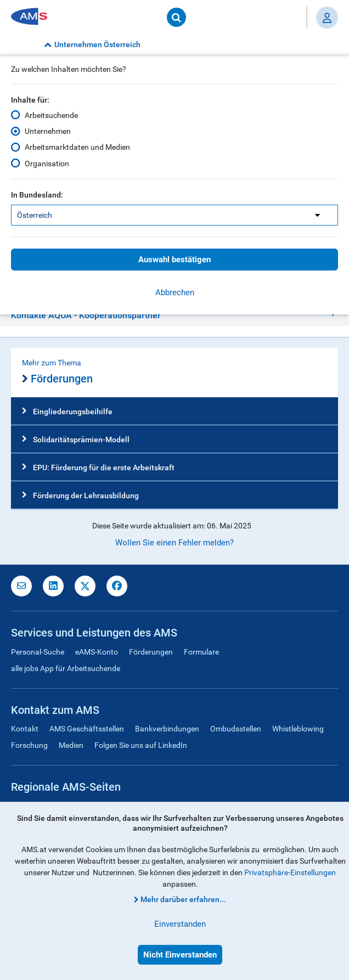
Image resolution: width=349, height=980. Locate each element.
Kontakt (25, 729)
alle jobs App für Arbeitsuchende (66, 668)
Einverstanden (180, 924)
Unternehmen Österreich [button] (92, 44)
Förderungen (57, 379)
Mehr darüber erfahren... (183, 899)
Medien (71, 745)
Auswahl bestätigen (174, 260)
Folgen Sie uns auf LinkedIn (141, 745)
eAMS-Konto (97, 652)
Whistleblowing (298, 729)
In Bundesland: (37, 195)
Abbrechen (175, 292)
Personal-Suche (38, 652)
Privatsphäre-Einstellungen (290, 872)
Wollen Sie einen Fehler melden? (174, 543)
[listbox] (174, 215)
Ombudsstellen (236, 729)
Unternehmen (48, 131)
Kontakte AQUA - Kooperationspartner (86, 315)
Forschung (29, 745)
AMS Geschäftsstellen (87, 729)
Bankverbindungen (167, 729)
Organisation (47, 163)
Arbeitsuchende (51, 115)
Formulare (201, 652)
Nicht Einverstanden (180, 955)
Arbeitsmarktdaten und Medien (77, 147)
